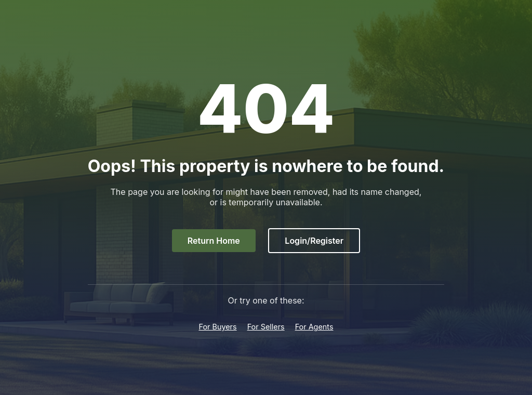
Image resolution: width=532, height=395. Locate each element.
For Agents (314, 327)
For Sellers (266, 327)
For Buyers (217, 327)
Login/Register (314, 241)
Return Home (214, 241)
